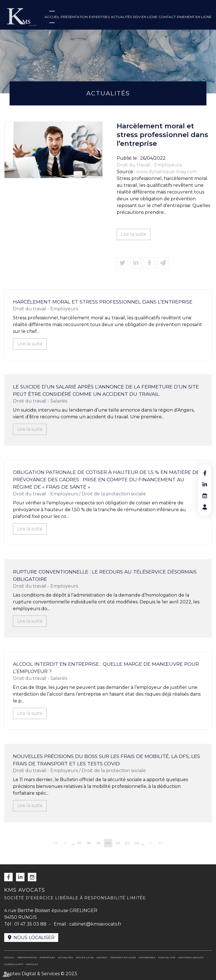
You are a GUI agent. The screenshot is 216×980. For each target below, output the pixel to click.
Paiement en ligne (194, 17)
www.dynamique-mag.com (166, 172)
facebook (205, 473)
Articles (32, 964)
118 (89, 843)
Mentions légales (191, 957)
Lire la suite (134, 234)
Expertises (99, 17)
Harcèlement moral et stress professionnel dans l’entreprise (103, 302)
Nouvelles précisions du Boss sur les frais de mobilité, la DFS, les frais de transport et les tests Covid (106, 760)
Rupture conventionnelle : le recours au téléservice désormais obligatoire (105, 575)
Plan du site (167, 957)
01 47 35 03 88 (30, 924)
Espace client (14, 964)
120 (108, 843)
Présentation (74, 17)
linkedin (205, 484)
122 (127, 843)
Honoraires (147, 957)
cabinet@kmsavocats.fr (95, 924)
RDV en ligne (145, 17)
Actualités (121, 17)
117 (79, 843)
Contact (167, 17)
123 (137, 843)
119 (99, 843)
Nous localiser (34, 938)
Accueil (52, 17)
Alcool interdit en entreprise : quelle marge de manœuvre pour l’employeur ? (106, 668)
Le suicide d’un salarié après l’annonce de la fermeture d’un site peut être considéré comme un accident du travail (106, 390)
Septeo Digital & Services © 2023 (41, 974)
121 (118, 843)
